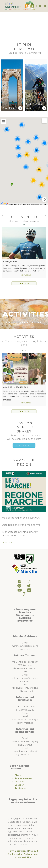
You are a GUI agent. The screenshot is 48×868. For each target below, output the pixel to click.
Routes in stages (24, 778)
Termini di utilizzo (17, 851)
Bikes (18, 775)
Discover (24, 288)
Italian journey (10, 266)
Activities (20, 782)
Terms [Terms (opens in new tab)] (45, 208)
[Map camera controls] (44, 203)
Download (8, 543)
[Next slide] (44, 85)
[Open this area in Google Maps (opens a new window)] (5, 207)
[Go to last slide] (4, 85)
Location (19, 785)
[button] (12, 188)
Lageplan (15, 799)
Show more (26, 279)
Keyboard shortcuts (15, 208)
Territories (20, 788)
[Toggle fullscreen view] (44, 124)
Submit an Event (24, 445)
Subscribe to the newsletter (24, 801)
